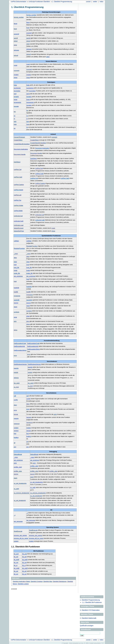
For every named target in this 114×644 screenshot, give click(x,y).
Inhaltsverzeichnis (87, 596)
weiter (95, 2)
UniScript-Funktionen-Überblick (39, 2)
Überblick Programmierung (62, 2)
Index (101, 2)
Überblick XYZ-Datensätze (90, 609)
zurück (88, 2)
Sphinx (99, 642)
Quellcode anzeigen (87, 625)
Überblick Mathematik (88, 617)
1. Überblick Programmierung (90, 599)
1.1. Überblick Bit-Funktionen (92, 602)
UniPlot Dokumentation (18, 2)
